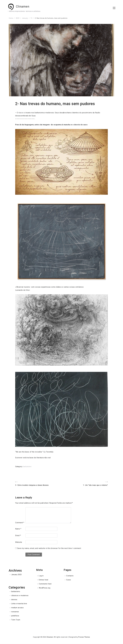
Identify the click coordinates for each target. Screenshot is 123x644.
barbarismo (27, 467)
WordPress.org (44, 588)
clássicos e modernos (20, 596)
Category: (19, 467)
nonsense (15, 612)
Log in (41, 576)
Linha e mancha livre (19, 604)
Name (18, 529)
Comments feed (45, 584)
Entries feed (43, 580)
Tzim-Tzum (16, 620)
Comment (20, 523)
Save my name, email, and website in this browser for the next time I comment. (49, 548)
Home (11, 18)
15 (31, 18)
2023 (18, 18)
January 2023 (16, 575)
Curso (69, 580)
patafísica (15, 616)
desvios (14, 600)
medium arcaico (17, 608)
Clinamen (24, 7)
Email (18, 536)
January (25, 18)
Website (19, 542)
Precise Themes (84, 637)
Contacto (70, 576)
